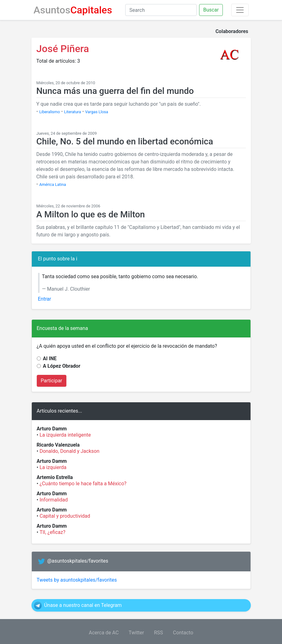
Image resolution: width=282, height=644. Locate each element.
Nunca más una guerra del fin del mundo (115, 91)
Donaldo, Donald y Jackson (69, 451)
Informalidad (54, 500)
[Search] (161, 10)
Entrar (45, 299)
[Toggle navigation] (240, 10)
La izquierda (53, 467)
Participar (52, 381)
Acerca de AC (104, 633)
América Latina (53, 184)
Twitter (136, 633)
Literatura (73, 112)
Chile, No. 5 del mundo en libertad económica (125, 141)
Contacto (183, 633)
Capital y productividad (65, 516)
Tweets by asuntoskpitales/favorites (77, 580)
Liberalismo (50, 112)
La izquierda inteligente (65, 435)
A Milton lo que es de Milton (91, 214)
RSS (158, 633)
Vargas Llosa (97, 112)
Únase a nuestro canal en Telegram (83, 605)
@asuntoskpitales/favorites (78, 561)
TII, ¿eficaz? (53, 532)
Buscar (211, 10)
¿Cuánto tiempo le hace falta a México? (83, 484)
